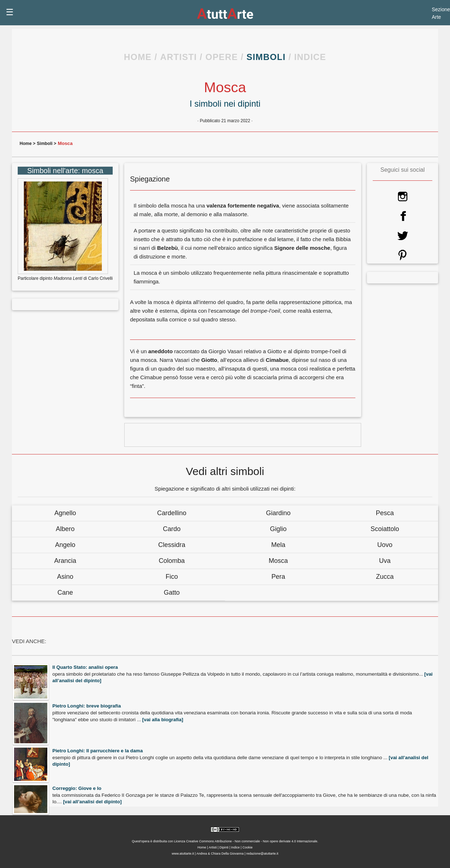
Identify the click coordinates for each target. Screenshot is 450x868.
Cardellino (172, 513)
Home (26, 144)
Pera (278, 577)
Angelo (65, 545)
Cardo (172, 529)
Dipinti (224, 847)
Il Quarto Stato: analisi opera (85, 667)
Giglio (278, 529)
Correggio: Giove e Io (77, 788)
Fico (172, 577)
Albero (65, 529)
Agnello (65, 513)
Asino (65, 577)
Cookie (247, 847)
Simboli (45, 144)
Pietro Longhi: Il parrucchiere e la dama (98, 751)
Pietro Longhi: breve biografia (87, 706)
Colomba (172, 561)
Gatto (172, 593)
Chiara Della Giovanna (227, 854)
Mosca (278, 561)
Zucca (385, 577)
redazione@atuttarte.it (262, 854)
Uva (385, 561)
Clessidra (172, 545)
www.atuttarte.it (183, 854)
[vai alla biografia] (163, 720)
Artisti (213, 847)
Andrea (202, 854)
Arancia (65, 561)
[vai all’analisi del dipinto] (92, 802)
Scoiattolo (385, 529)
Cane (65, 593)
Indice (235, 847)
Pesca (385, 513)
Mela (278, 545)
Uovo (385, 545)
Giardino (278, 513)
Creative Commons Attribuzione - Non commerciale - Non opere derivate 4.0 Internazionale (252, 841)
